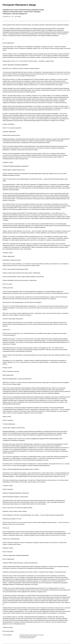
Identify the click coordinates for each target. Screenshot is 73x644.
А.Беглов (5, 306)
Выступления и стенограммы (38, 635)
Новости (31, 635)
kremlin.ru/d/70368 (31, 638)
